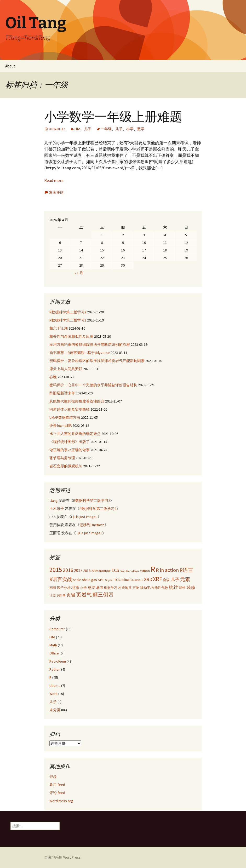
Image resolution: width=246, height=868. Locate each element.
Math (53, 645)
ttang (54, 501)
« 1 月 (79, 273)
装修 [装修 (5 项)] (191, 587)
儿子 (88, 129)
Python (55, 669)
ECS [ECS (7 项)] (115, 570)
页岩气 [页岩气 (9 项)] (84, 594)
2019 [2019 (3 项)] (94, 571)
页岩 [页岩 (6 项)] (71, 595)
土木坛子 (57, 509)
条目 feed (57, 785)
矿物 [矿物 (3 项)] (136, 588)
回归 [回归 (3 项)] (53, 588)
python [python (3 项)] (145, 571)
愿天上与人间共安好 (66, 369)
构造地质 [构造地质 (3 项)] (125, 588)
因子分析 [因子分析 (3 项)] (64, 588)
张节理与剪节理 (62, 458)
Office (54, 653)
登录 (53, 777)
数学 (141, 129)
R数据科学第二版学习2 (68, 312)
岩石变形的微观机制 (66, 466)
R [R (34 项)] (153, 569)
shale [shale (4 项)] (77, 580)
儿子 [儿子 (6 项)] (175, 579)
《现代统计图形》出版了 (70, 442)
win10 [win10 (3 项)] (139, 580)
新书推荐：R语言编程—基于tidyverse (80, 353)
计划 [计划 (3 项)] (53, 595)
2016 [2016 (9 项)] (68, 570)
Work (53, 694)
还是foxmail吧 (61, 426)
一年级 (106, 129)
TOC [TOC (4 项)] (118, 580)
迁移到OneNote (92, 525)
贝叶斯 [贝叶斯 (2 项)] (61, 596)
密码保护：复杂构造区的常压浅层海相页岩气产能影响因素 (97, 361)
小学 (130, 129)
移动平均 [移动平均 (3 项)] (147, 588)
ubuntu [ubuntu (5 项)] (128, 579)
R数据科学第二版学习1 (68, 320)
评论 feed (57, 793)
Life (77, 129)
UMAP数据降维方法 (65, 417)
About (10, 66)
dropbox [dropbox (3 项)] (104, 571)
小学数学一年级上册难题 (113, 117)
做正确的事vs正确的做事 (70, 450)
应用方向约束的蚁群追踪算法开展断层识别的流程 (90, 344)
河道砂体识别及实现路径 (70, 409)
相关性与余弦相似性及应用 (71, 336)
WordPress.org (61, 801)
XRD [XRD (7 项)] (148, 579)
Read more (54, 180)
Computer (57, 629)
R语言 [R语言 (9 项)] (186, 570)
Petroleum (58, 661)
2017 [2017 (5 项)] (78, 570)
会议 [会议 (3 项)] (166, 580)
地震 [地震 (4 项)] (75, 588)
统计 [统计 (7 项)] (174, 587)
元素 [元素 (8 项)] (185, 579)
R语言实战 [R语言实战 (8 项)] (61, 579)
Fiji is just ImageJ (84, 517)
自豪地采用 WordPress (62, 857)
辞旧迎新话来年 (62, 393)
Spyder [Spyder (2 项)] (109, 580)
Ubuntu (55, 686)
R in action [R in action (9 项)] (167, 570)
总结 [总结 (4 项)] (91, 588)
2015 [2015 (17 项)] (56, 570)
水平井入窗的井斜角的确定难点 (75, 434)
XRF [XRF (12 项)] (158, 579)
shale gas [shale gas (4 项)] (90, 580)
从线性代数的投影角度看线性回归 (77, 401)
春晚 (53, 377)
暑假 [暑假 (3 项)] (100, 588)
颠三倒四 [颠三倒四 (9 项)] (103, 594)
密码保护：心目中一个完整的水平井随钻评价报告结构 (93, 385)
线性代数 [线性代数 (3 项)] (161, 588)
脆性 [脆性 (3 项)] (182, 588)
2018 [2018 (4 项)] (87, 571)
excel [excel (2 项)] (123, 571)
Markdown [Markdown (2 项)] (133, 571)
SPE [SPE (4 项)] (101, 580)
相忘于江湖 (59, 328)
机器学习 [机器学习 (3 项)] (111, 588)
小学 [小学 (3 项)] (83, 588)
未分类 (55, 710)
